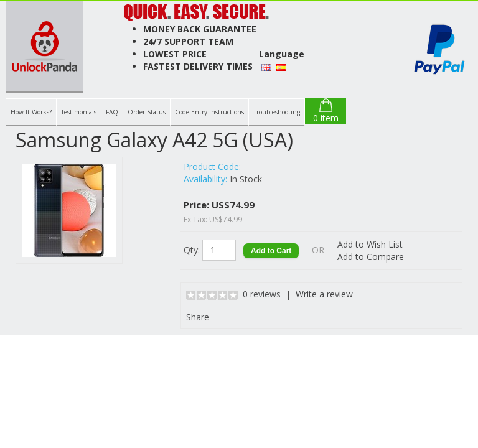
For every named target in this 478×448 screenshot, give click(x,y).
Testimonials (79, 112)
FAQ (112, 112)
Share (198, 317)
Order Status (147, 112)
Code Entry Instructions (209, 112)
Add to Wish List (370, 244)
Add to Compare (371, 257)
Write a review (324, 294)
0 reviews (262, 294)
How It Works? (31, 112)
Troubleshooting (277, 112)
